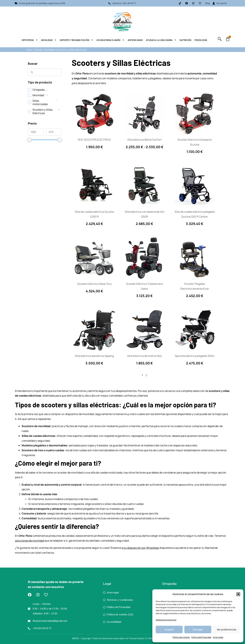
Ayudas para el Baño (110, 40)
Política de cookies (181, 637)
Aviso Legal (218, 637)
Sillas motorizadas (40, 103)
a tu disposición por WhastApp (140, 548)
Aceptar (169, 630)
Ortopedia (30, 40)
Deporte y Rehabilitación (76, 40)
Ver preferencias (227, 630)
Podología (201, 40)
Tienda (38, 50)
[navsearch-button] (220, 40)
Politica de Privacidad (201, 637)
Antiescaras (135, 40)
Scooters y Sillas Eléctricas (42, 111)
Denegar (198, 630)
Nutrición (185, 40)
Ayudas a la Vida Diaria (161, 40)
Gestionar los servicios (166, 620)
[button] (238, 594)
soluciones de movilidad (29, 541)
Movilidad (49, 40)
